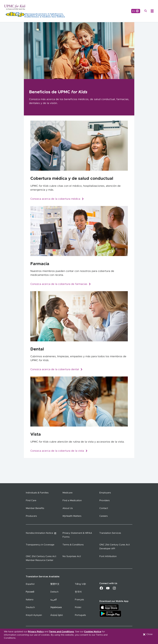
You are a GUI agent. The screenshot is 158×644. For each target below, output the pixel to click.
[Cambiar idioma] (136, 11)
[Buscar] (146, 11)
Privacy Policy (36, 632)
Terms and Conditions (61, 632)
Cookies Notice (93, 632)
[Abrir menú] (152, 11)
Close (148, 634)
